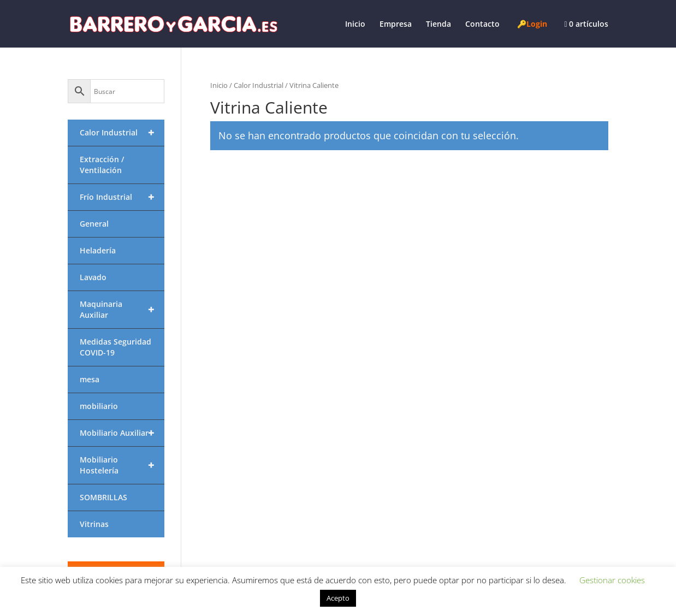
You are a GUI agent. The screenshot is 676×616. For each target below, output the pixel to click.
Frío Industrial (122, 197)
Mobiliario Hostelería (122, 465)
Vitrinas (94, 524)
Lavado (93, 277)
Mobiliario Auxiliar (122, 433)
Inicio (355, 25)
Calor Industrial (259, 85)
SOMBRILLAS (103, 497)
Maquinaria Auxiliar (122, 310)
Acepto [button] (338, 598)
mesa (90, 379)
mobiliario (99, 406)
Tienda (438, 25)
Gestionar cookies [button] (612, 580)
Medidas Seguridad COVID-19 (115, 347)
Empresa (396, 25)
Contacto (482, 25)
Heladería (98, 250)
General (94, 224)
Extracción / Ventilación (102, 165)
